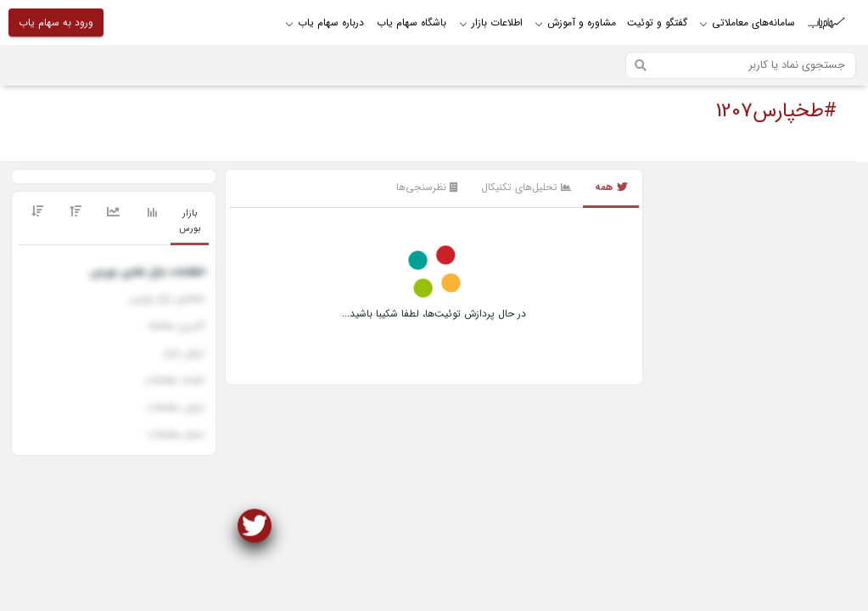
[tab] (190, 222)
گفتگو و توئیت (657, 22)
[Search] (741, 65)
